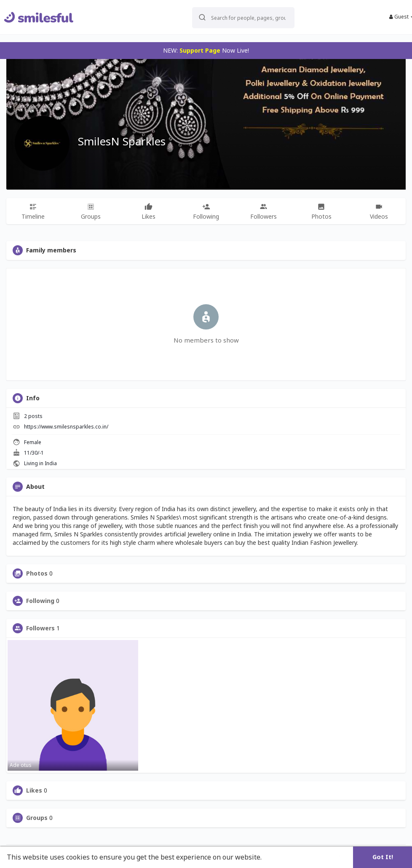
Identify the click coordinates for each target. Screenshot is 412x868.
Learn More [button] (283, 857)
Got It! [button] (383, 857)
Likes (34, 790)
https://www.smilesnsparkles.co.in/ (66, 427)
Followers (40, 628)
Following (40, 601)
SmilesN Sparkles (122, 141)
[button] (234, 17)
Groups (37, 818)
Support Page (200, 50)
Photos (37, 573)
